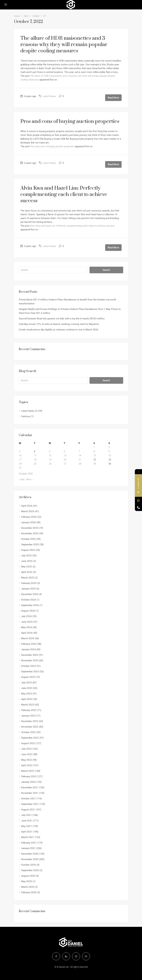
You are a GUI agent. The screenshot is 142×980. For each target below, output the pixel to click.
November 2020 (30, 859)
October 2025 (29, 539)
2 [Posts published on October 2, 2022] (109, 447)
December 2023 (30, 655)
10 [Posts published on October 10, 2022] (20, 456)
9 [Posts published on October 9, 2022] (109, 451)
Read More (113, 98)
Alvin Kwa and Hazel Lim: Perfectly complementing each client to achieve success (64, 194)
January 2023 (28, 716)
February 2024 (29, 644)
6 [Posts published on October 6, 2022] (64, 451)
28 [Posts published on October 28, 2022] (80, 464)
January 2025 (28, 589)
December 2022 (30, 721)
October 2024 (29, 600)
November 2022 (30, 727)
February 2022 (29, 776)
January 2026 (28, 522)
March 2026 (28, 511)
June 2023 (27, 688)
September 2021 (30, 804)
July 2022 (26, 749)
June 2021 (27, 821)
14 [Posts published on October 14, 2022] (80, 456)
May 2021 (27, 826)
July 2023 (26, 683)
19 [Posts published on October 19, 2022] (50, 460)
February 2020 (29, 892)
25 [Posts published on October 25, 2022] (35, 464)
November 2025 (30, 533)
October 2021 (29, 799)
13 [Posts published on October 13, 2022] (65, 456)
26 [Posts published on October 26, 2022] (50, 464)
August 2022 (28, 743)
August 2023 (28, 677)
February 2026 (29, 517)
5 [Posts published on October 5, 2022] (49, 451)
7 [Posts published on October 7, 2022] (79, 451)
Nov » (29, 479)
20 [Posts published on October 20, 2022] (65, 460)
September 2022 (30, 738)
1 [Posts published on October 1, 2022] (94, 447)
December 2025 (30, 528)
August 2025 (28, 550)
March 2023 (28, 705)
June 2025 (27, 561)
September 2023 (30, 672)
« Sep (22, 479)
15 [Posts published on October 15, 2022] (95, 456)
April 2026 (27, 506)
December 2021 (30, 788)
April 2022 (27, 765)
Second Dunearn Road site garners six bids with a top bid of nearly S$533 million (62, 319)
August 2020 (28, 876)
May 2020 (27, 881)
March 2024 (28, 638)
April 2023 (27, 699)
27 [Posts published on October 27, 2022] (65, 464)
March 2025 (28, 578)
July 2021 (26, 815)
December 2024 (30, 594)
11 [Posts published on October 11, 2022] (35, 456)
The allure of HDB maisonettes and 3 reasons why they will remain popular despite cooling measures (64, 45)
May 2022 (27, 760)
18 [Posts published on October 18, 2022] (35, 460)
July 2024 (26, 616)
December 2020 (30, 854)
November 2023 (30, 660)
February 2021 (29, 843)
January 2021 (28, 848)
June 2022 (27, 754)
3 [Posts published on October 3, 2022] (20, 451)
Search (106, 270)
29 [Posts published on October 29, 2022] (95, 464)
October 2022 (29, 732)
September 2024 (30, 605)
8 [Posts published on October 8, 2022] (94, 451)
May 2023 (27, 694)
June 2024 (27, 622)
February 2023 (29, 710)
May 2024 (27, 627)
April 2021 (27, 832)
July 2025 (26, 556)
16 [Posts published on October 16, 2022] (110, 456)
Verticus (26, 416)
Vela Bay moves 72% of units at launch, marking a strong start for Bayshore (59, 324)
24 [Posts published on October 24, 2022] (20, 464)
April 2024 (27, 633)
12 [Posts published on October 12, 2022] (50, 456)
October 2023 (29, 666)
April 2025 (27, 572)
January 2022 (28, 782)
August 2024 (28, 611)
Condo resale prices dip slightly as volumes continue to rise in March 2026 (59, 330)
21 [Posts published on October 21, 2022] (80, 460)
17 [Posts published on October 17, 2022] (20, 460)
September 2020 (30, 870)
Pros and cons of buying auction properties (70, 121)
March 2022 (28, 771)
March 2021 (28, 837)
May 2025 (27, 567)
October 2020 (29, 865)
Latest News (49, 96)
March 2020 (28, 887)
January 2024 (28, 649)
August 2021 (28, 810)
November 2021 (30, 793)
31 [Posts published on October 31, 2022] (20, 468)
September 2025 (30, 545)
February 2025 (29, 583)
